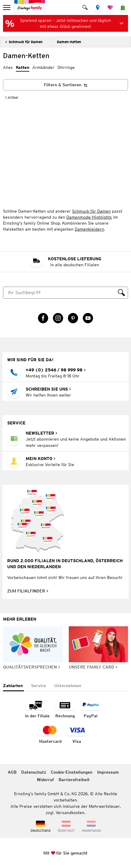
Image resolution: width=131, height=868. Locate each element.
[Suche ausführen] (121, 293)
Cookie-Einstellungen (72, 772)
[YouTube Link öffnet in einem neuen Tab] (88, 318)
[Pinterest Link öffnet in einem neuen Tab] (73, 318)
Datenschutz (34, 772)
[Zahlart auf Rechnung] (65, 709)
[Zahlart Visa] (77, 734)
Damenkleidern (89, 229)
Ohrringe (66, 67)
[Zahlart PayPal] (91, 709)
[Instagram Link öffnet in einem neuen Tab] (58, 318)
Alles (8, 67)
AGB (12, 772)
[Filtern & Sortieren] (65, 85)
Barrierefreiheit (74, 780)
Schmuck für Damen (91, 211)
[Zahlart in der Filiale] (37, 709)
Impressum (108, 772)
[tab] (13, 686)
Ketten (23, 67)
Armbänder (43, 67)
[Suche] (59, 293)
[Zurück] (24, 42)
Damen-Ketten (69, 42)
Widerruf (45, 780)
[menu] (7, 7)
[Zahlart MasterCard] (50, 734)
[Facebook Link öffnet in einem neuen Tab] (43, 318)
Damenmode (79, 217)
